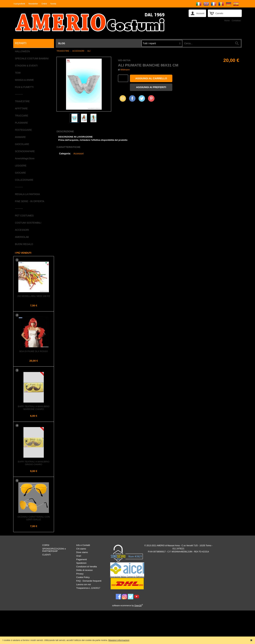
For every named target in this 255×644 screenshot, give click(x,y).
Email (122, 98)
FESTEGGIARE (23, 130)
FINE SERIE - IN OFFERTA (30, 201)
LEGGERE (21, 166)
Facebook (132, 98)
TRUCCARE (22, 116)
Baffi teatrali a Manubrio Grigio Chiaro (34, 463)
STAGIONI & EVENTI (26, 66)
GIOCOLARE (22, 144)
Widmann (125, 70)
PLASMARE (21, 123)
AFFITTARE (21, 108)
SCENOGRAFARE (25, 151)
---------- (19, 94)
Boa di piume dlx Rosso (34, 351)
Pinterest (151, 98)
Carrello (219, 13)
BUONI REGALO (24, 244)
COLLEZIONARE (24, 180)
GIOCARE (20, 173)
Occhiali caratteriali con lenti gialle (34, 518)
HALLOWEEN (22, 51)
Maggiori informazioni (119, 640)
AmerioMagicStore (25, 158)
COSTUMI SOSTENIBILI (28, 223)
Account (200, 13)
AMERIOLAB (22, 237)
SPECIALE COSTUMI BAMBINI (32, 58)
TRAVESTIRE (22, 101)
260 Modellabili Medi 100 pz (34, 296)
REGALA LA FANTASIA (27, 194)
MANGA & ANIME (24, 80)
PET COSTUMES (24, 216)
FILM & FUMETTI (24, 87)
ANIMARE (20, 137)
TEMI (18, 73)
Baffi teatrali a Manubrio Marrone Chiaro (34, 408)
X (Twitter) (142, 100)
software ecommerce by (128, 606)
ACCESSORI (22, 230)
